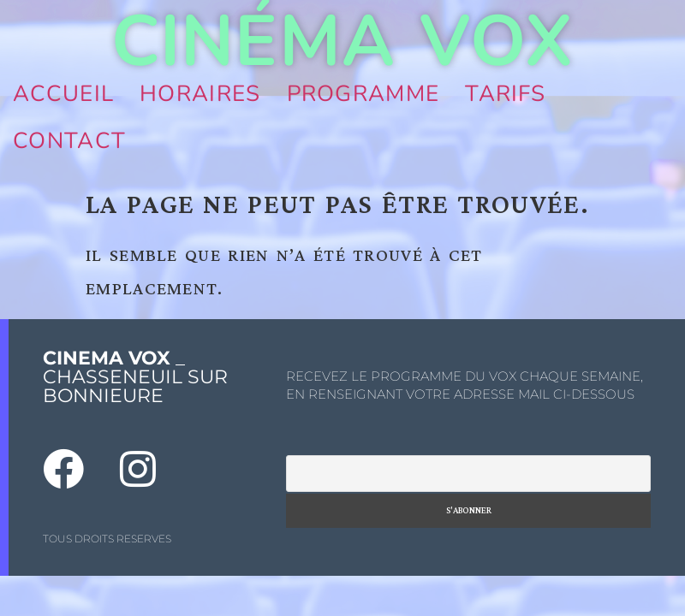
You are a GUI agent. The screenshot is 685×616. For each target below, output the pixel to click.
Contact (69, 141)
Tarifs (505, 94)
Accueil (63, 94)
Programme (363, 94)
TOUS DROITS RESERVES (107, 539)
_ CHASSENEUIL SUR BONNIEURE (135, 377)
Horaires (200, 94)
